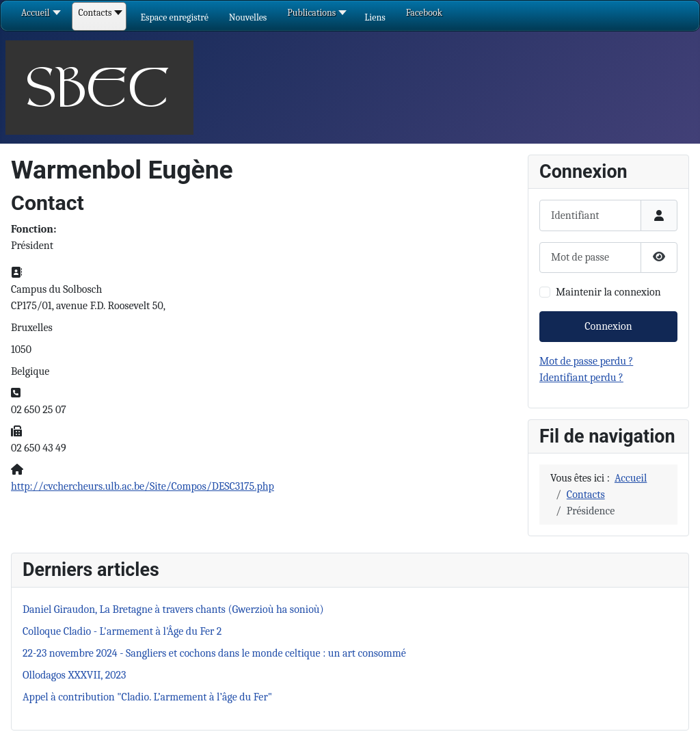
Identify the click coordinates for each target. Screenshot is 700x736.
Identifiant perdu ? (581, 378)
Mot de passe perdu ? (586, 361)
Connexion (608, 326)
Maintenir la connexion (608, 292)
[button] (174, 17)
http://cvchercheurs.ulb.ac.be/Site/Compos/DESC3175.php (143, 486)
